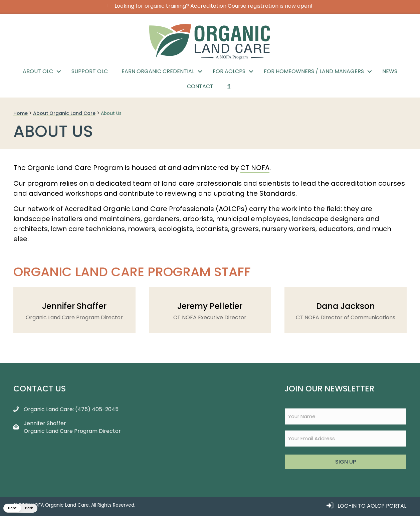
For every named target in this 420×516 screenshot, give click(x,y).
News (390, 71)
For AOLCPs (229, 71)
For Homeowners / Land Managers (314, 71)
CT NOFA (255, 168)
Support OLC (90, 71)
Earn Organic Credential (158, 71)
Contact (200, 86)
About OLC (38, 71)
